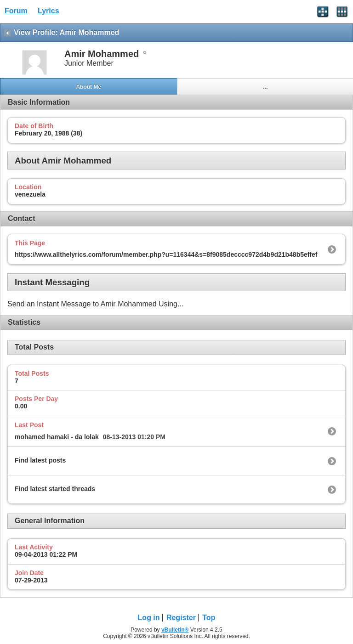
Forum (16, 11)
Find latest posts (40, 460)
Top (209, 618)
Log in (149, 618)
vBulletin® (175, 630)
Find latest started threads (55, 489)
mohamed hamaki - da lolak (57, 437)
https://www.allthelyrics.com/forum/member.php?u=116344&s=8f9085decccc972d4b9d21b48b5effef (166, 254)
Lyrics (48, 11)
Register (181, 618)
